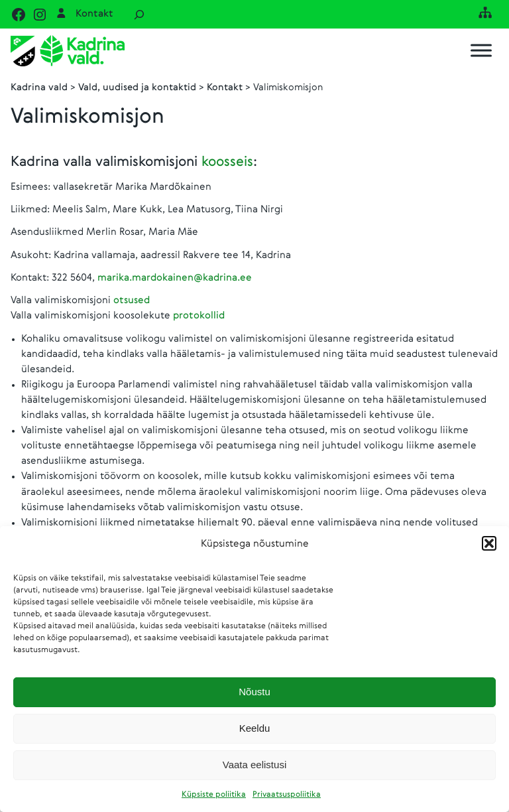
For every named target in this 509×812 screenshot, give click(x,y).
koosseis (227, 162)
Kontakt (94, 14)
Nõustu (254, 692)
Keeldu (255, 728)
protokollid (199, 316)
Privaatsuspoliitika (287, 795)
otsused (132, 301)
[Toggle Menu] (481, 51)
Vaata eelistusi (254, 765)
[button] (489, 543)
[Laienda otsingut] (139, 14)
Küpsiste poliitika (214, 795)
